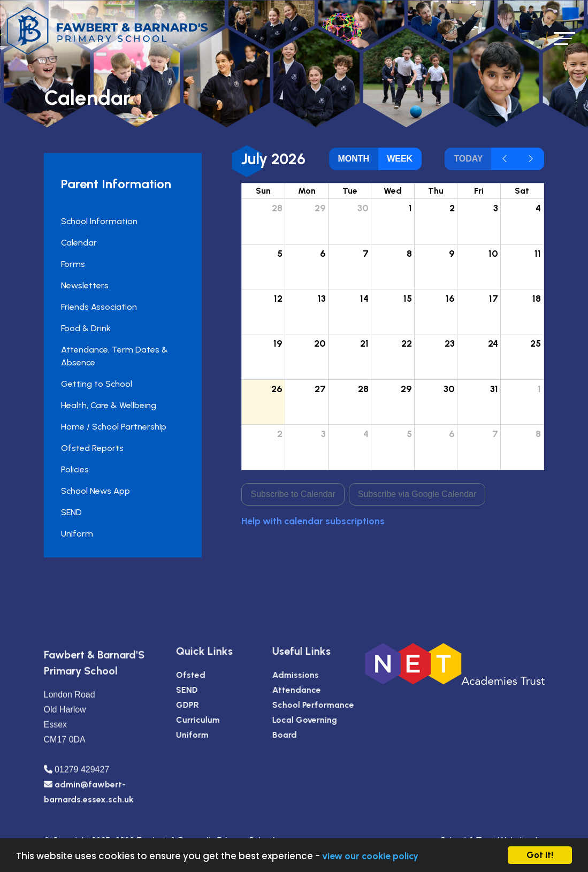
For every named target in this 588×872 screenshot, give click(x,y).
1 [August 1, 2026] (540, 389)
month (354, 159)
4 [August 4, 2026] (367, 434)
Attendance (321, 690)
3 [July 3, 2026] (496, 208)
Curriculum (222, 720)
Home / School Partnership (113, 427)
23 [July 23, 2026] (451, 343)
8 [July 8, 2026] (410, 253)
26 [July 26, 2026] (278, 389)
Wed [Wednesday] (394, 191)
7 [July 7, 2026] (367, 253)
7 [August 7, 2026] (496, 434)
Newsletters (84, 285)
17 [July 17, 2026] (494, 298)
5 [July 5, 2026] (281, 253)
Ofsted (215, 675)
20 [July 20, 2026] (320, 343)
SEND (70, 512)
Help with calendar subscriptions (314, 521)
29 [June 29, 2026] (321, 208)
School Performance (337, 705)
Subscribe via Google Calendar (418, 494)
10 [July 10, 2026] (494, 253)
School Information (98, 221)
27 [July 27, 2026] (321, 389)
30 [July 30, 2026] (450, 389)
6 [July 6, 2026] (323, 253)
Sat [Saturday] (523, 191)
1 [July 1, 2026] (411, 208)
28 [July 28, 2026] (364, 389)
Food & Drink (85, 328)
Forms (72, 264)
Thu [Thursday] (437, 191)
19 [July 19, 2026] (279, 343)
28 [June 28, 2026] (278, 208)
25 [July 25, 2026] (537, 343)
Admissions (320, 675)
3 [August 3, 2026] (324, 434)
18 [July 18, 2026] (538, 298)
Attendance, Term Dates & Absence (113, 356)
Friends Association (98, 307)
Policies (74, 469)
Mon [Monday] (307, 191)
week (401, 159)
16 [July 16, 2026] (451, 298)
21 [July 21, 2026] (365, 343)
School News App (94, 491)
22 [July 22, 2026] (407, 343)
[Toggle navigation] (564, 38)
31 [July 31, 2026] (495, 389)
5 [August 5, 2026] (410, 434)
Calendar (78, 243)
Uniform (76, 534)
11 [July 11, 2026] (539, 253)
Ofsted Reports (91, 448)
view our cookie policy (370, 856)
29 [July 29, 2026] (407, 389)
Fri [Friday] (479, 191)
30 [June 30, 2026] (364, 208)
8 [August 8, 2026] (539, 434)
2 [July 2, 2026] (453, 208)
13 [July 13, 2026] (322, 298)
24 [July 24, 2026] (494, 343)
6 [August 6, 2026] (453, 434)
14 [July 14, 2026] (365, 298)
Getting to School (96, 384)
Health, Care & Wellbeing (108, 405)
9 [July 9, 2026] (453, 253)
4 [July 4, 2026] (539, 208)
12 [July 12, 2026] (279, 298)
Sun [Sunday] (264, 191)
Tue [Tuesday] (350, 191)
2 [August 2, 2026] (281, 434)
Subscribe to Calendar (294, 494)
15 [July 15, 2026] (408, 298)
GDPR (212, 705)
